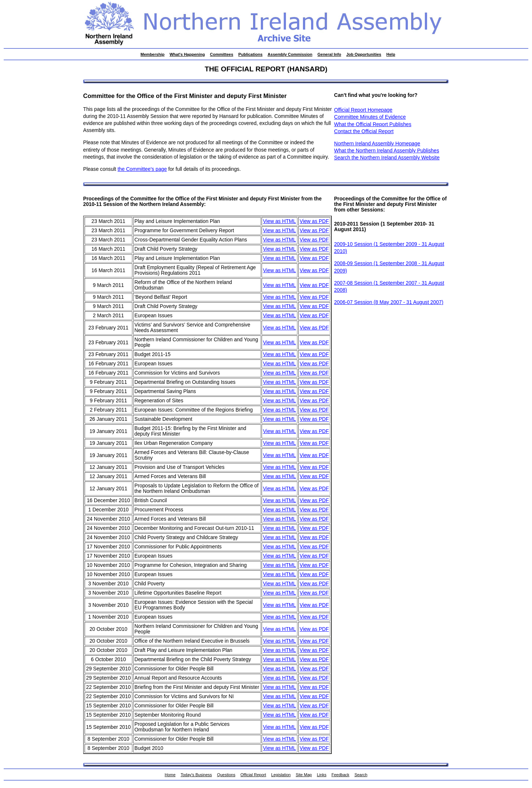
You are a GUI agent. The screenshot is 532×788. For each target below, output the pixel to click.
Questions (226, 775)
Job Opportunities (364, 54)
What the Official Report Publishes (373, 124)
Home (170, 775)
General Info (329, 54)
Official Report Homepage (363, 110)
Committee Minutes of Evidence (370, 117)
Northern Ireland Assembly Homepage (377, 144)
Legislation (281, 775)
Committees (221, 54)
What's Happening (187, 54)
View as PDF (314, 221)
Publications (250, 54)
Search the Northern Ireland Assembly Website (387, 158)
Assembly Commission (290, 54)
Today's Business (196, 775)
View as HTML (279, 221)
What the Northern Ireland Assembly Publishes (386, 151)
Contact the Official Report (364, 131)
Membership (152, 54)
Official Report (253, 775)
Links (322, 775)
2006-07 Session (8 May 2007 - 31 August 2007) (389, 302)
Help (391, 54)
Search (361, 775)
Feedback (340, 775)
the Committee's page (142, 169)
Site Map (304, 775)
